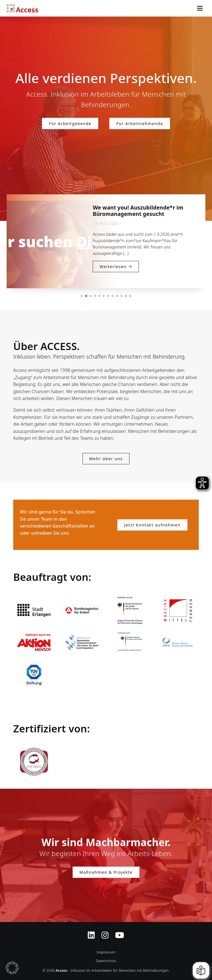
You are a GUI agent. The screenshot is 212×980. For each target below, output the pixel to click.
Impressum (106, 952)
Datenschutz (106, 961)
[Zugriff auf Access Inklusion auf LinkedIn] (91, 932)
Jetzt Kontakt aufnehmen (152, 525)
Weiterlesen (108, 279)
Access (22, 8)
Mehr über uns (106, 459)
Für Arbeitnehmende (140, 123)
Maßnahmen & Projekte (106, 872)
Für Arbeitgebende (70, 123)
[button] (82, 296)
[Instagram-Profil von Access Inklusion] (105, 932)
